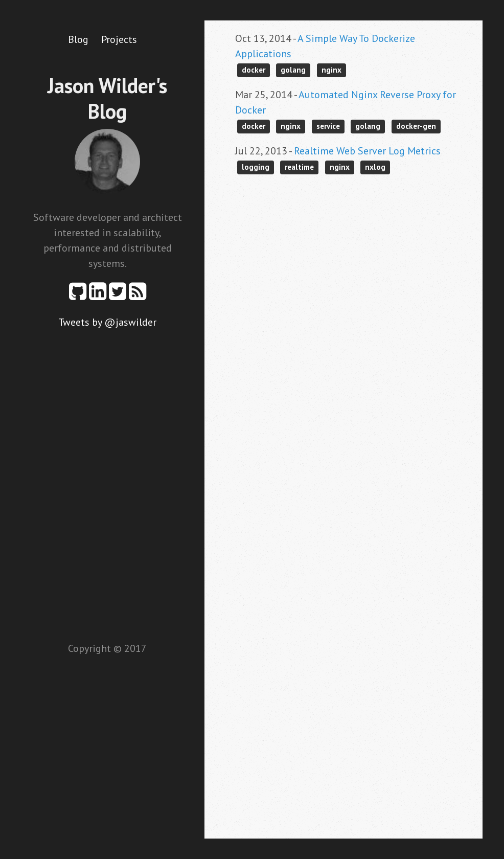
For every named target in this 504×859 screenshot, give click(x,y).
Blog (78, 39)
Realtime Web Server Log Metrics (367, 151)
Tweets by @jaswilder (107, 322)
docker (254, 70)
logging (256, 167)
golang (293, 70)
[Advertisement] (107, 483)
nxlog (375, 167)
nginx (331, 70)
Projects (119, 39)
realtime (299, 167)
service (328, 126)
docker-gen (416, 126)
